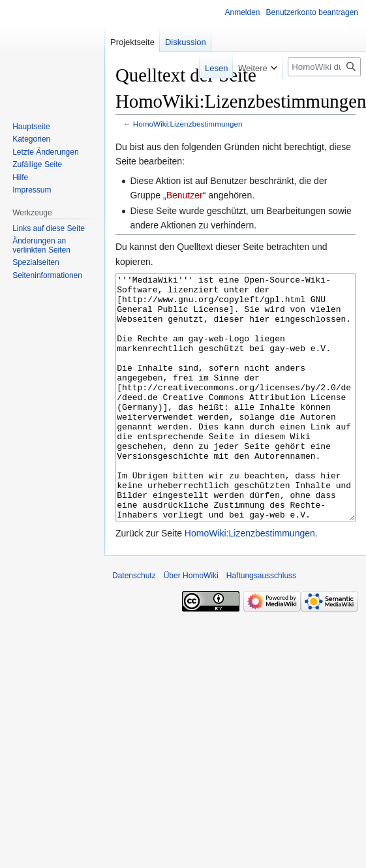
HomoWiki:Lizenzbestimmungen (188, 124)
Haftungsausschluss (261, 625)
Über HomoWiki (191, 625)
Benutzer (185, 195)
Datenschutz (134, 625)
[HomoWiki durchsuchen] (324, 67)
